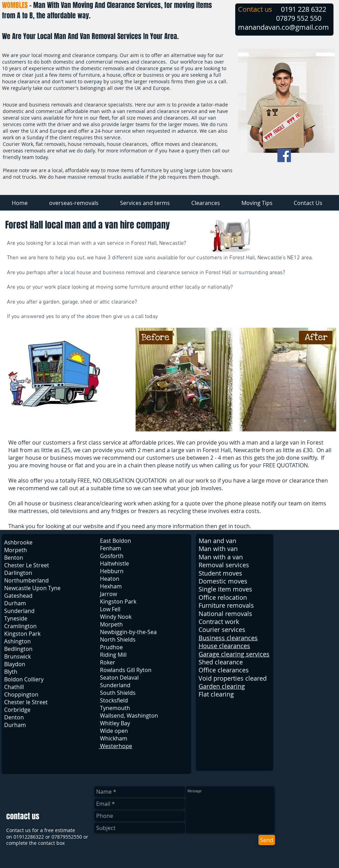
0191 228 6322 (304, 9)
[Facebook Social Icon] (284, 155)
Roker (108, 662)
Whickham (114, 738)
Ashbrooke (18, 542)
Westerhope (115, 746)
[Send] (267, 840)
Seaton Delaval (119, 678)
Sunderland (115, 685)
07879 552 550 (299, 18)
